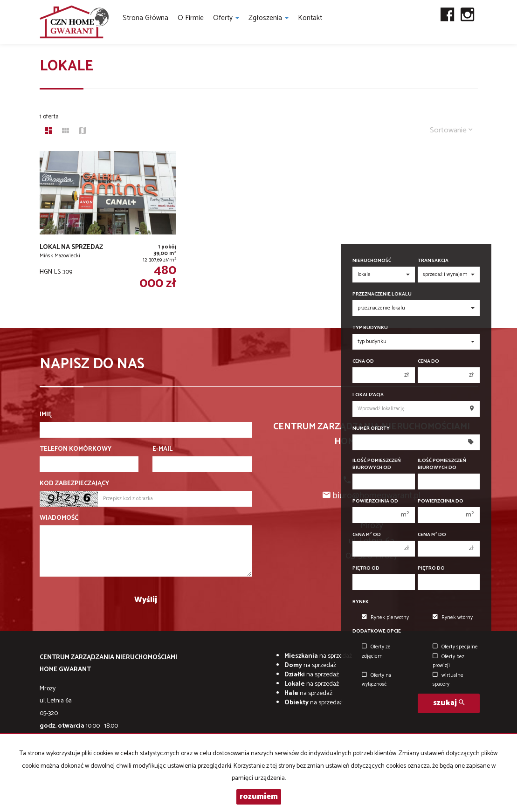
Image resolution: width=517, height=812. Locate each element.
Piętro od (366, 568)
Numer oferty (371, 429)
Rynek (361, 602)
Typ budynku (370, 328)
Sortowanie (451, 130)
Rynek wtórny (453, 618)
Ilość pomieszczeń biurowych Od (377, 464)
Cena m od (367, 535)
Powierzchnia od (375, 501)
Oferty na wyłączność (376, 680)
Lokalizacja (368, 395)
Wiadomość (59, 518)
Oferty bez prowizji (448, 661)
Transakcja (433, 261)
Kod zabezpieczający (74, 484)
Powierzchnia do (441, 501)
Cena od (363, 361)
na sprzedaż (318, 656)
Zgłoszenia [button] (269, 18)
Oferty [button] (226, 18)
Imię (46, 415)
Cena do (428, 361)
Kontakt (310, 18)
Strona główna (145, 18)
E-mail (162, 449)
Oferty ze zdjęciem (376, 651)
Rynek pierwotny (385, 618)
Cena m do (432, 535)
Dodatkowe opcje (377, 631)
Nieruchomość (372, 261)
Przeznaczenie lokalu (382, 294)
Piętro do (431, 568)
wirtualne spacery (448, 680)
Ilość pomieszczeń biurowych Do (442, 464)
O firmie (191, 18)
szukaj (449, 703)
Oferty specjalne (455, 647)
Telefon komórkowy (76, 449)
